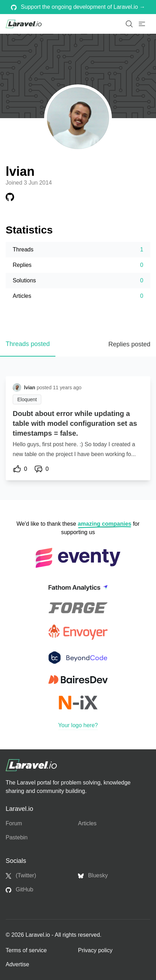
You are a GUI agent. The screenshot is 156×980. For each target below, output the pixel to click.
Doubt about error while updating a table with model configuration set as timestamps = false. (75, 423)
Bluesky (93, 876)
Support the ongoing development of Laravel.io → (78, 7)
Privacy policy (95, 950)
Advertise (17, 964)
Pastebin (17, 837)
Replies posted (129, 344)
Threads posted (28, 344)
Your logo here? (78, 725)
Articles (87, 823)
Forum (14, 823)
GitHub (19, 890)
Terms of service (26, 950)
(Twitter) (21, 876)
